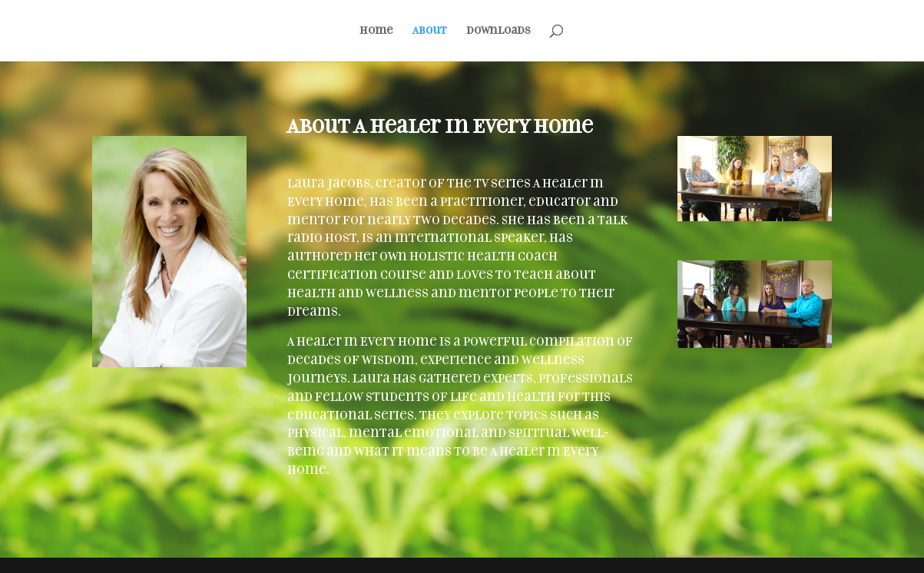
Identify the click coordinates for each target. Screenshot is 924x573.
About (430, 30)
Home (376, 30)
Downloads (498, 30)
